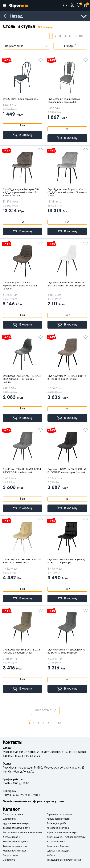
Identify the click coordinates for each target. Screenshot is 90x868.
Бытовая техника (56, 842)
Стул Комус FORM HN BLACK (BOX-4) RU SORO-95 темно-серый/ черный (67, 471)
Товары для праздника (15, 842)
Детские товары (11, 837)
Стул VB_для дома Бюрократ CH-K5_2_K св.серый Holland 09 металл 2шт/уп (67, 193)
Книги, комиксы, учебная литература (66, 837)
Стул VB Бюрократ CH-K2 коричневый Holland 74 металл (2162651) (20, 286)
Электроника (10, 819)
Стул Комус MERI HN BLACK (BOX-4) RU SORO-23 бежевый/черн (22, 651)
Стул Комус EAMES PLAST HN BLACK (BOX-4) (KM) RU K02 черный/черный (22, 379)
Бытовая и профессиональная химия (23, 833)
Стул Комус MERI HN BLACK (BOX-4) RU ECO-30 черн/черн (66, 561)
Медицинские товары (14, 851)
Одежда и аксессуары (58, 851)
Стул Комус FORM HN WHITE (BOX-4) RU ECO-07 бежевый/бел (22, 561)
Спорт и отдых (11, 855)
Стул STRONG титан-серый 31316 (20, 99)
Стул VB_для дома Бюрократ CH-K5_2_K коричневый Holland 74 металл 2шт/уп (21, 193)
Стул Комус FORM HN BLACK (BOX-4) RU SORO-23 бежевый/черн (67, 378)
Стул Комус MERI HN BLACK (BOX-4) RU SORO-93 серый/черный (66, 651)
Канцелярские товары (58, 819)
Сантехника (9, 860)
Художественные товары (16, 824)
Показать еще (45, 710)
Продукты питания (13, 814)
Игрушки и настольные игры (62, 833)
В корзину (22, 135)
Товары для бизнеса (58, 846)
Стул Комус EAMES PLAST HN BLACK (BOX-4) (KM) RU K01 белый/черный (67, 284)
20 (81, 36)
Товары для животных (15, 846)
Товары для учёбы (57, 824)
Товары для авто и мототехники (64, 860)
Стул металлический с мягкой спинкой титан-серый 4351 (64, 101)
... (75, 36)
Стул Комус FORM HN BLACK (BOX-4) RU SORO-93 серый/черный (22, 471)
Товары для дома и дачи (16, 828)
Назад (16, 16)
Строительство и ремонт (59, 814)
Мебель (51, 855)
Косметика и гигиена (58, 828)
